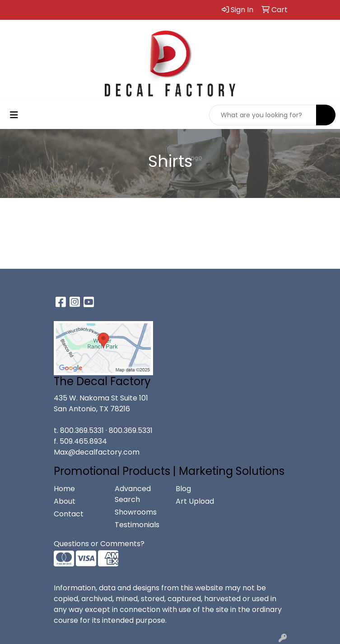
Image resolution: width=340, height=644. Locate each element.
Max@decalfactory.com (97, 452)
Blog (183, 489)
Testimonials (137, 525)
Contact (69, 514)
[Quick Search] (263, 115)
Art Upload (195, 501)
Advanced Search (133, 494)
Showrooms (136, 512)
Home (64, 489)
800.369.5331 (82, 430)
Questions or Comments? (99, 544)
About (65, 501)
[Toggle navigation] (14, 115)
